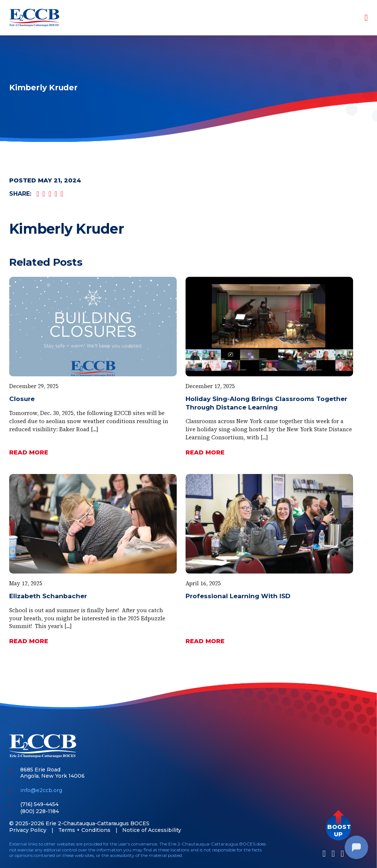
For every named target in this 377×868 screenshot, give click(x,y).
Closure (22, 399)
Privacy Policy (28, 830)
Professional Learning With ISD (238, 596)
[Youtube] (342, 853)
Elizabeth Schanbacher (48, 596)
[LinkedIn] (333, 853)
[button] (339, 828)
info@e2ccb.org (41, 790)
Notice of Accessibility (152, 830)
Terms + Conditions (84, 830)
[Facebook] (324, 853)
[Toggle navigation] (361, 18)
